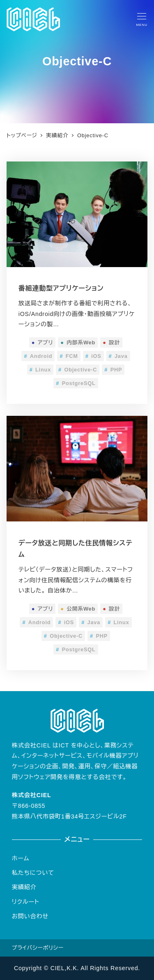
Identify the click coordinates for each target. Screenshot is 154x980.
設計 (111, 342)
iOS (93, 356)
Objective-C (78, 370)
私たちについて (33, 873)
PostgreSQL (76, 383)
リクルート (26, 902)
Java (118, 356)
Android (38, 356)
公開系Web (78, 609)
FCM (69, 356)
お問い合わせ (30, 916)
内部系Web (78, 342)
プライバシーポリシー (38, 948)
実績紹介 (24, 887)
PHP (113, 370)
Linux (40, 370)
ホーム (21, 858)
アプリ (43, 342)
